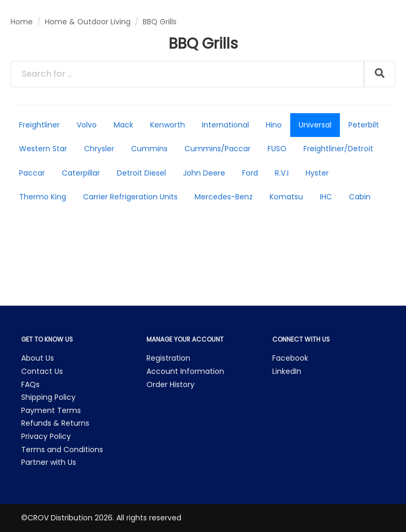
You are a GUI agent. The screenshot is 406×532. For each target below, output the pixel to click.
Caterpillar (81, 173)
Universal (315, 125)
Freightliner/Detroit (338, 149)
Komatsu (286, 197)
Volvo (87, 125)
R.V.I (282, 173)
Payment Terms (51, 410)
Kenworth (168, 125)
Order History (170, 384)
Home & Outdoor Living (88, 22)
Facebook (290, 358)
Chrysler (99, 149)
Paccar (32, 173)
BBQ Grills (160, 22)
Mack (123, 125)
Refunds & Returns (55, 423)
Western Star (43, 149)
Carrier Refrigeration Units (130, 197)
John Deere (204, 173)
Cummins (149, 149)
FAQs (30, 384)
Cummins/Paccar (218, 149)
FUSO (277, 149)
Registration (168, 358)
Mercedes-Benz (224, 197)
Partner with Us (49, 462)
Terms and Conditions (62, 450)
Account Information (185, 371)
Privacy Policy (46, 436)
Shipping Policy (48, 397)
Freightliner (39, 125)
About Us (38, 358)
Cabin (360, 197)
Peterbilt (364, 125)
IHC (326, 197)
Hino (274, 125)
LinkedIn (287, 371)
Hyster (317, 173)
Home (22, 22)
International (225, 125)
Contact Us (42, 371)
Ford (250, 173)
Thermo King (43, 197)
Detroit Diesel (141, 173)
